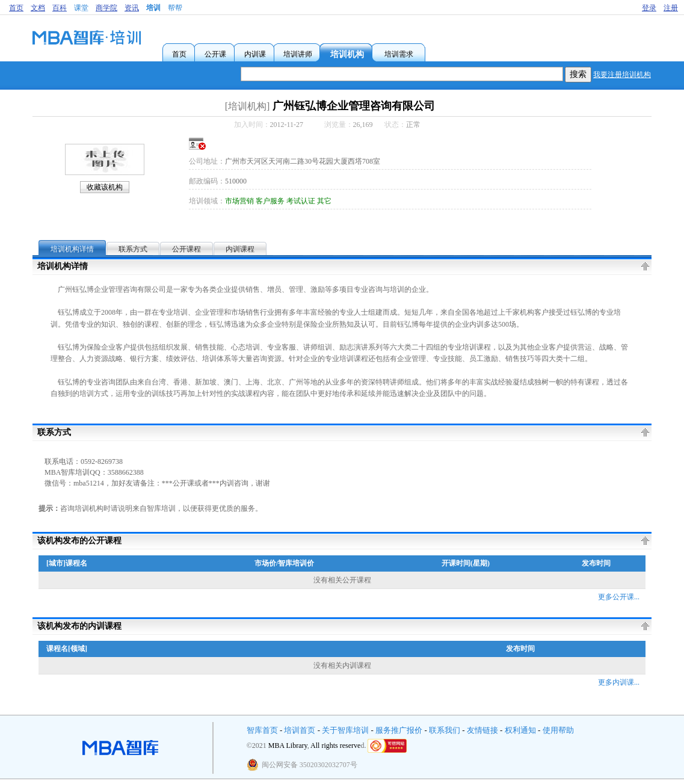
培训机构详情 (72, 249)
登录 (649, 8)
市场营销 (239, 201)
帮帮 (175, 8)
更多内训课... (619, 682)
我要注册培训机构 (622, 75)
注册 (671, 8)
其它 (324, 201)
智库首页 (262, 730)
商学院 (106, 8)
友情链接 (482, 730)
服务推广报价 (399, 730)
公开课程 (186, 249)
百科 (60, 8)
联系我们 (445, 730)
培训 (153, 8)
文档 (38, 8)
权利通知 (520, 730)
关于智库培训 (345, 730)
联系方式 (133, 249)
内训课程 (240, 249)
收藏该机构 (105, 187)
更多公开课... (619, 597)
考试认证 (301, 201)
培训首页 (300, 730)
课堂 (81, 8)
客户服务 (270, 201)
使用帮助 (558, 730)
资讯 (132, 8)
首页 (16, 8)
